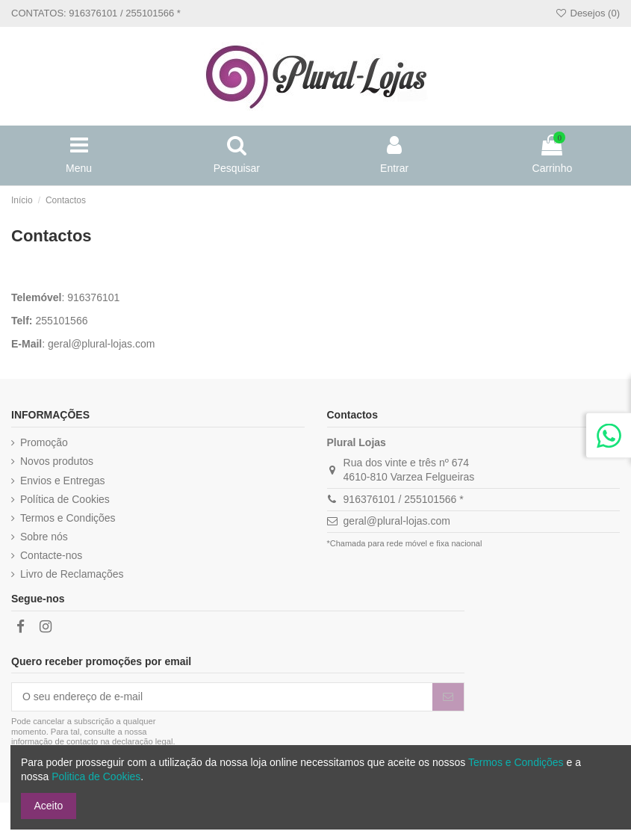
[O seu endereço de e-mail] (222, 697)
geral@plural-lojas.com (101, 344)
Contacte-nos (51, 555)
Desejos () (587, 13)
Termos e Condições (68, 518)
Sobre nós (44, 537)
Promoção (44, 442)
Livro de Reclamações (72, 574)
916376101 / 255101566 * (404, 499)
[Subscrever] (448, 697)
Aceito (49, 806)
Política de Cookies (65, 499)
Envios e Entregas (63, 481)
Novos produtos (57, 461)
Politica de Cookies (96, 776)
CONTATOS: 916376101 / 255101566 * (96, 13)
